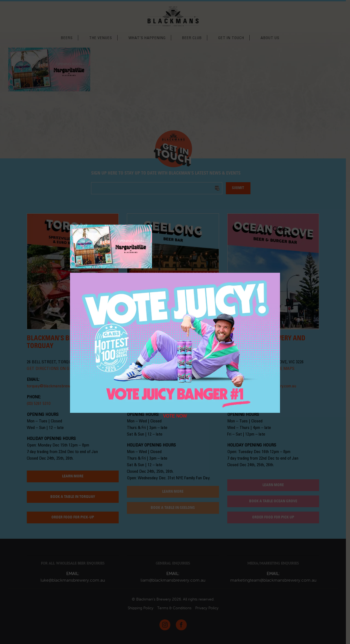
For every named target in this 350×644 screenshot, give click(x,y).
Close (275, 229)
